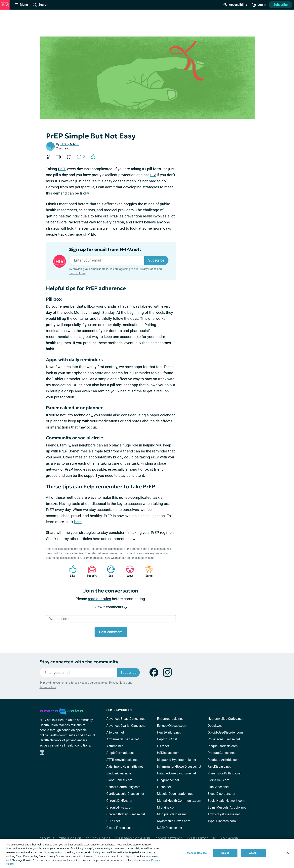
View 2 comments (111, 607)
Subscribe (280, 5)
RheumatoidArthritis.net (225, 773)
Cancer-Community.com (124, 787)
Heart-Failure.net (169, 732)
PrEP (62, 169)
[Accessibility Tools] (235, 5)
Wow (128, 571)
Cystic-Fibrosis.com (120, 828)
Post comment (111, 632)
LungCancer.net (168, 780)
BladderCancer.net (120, 773)
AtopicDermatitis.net (121, 753)
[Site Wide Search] (40, 5)
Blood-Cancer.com (120, 780)
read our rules (100, 599)
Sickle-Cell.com (218, 780)
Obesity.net (215, 726)
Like (71, 571)
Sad (109, 571)
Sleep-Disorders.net (221, 794)
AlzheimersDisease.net (123, 739)
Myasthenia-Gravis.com (174, 821)
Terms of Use (77, 273)
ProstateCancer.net (221, 753)
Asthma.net (115, 746)
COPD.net (113, 821)
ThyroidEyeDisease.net (224, 814)
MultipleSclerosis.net (172, 814)
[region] (147, 853)
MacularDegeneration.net (175, 794)
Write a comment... (64, 619)
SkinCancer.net (218, 787)
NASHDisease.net (170, 828)
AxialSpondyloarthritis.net (125, 767)
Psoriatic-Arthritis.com (224, 760)
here (78, 522)
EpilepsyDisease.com (172, 726)
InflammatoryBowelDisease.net (179, 767)
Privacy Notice (147, 269)
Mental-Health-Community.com (179, 801)
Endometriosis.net (170, 719)
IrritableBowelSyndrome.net (177, 773)
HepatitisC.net (167, 739)
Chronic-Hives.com (120, 807)
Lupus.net (164, 787)
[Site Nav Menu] (21, 5)
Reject (225, 853)
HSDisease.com (168, 753)
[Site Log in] (259, 5)
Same (147, 571)
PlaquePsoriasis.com (223, 746)
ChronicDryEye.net (119, 801)
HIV (153, 175)
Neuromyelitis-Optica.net (225, 719)
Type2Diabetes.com (222, 821)
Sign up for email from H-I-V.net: (105, 250)
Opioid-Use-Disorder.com (225, 732)
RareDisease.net (219, 767)
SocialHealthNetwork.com (226, 801)
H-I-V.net (163, 746)
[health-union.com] (62, 711)
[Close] (288, 853)
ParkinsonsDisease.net (224, 739)
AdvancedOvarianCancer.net (126, 726)
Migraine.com (167, 807)
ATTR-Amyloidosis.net (122, 760)
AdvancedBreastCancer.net (126, 719)
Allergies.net (115, 732)
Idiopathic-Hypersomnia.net (177, 760)
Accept (253, 853)
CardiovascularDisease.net (125, 794)
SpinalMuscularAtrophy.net (227, 807)
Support (90, 571)
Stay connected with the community (79, 662)
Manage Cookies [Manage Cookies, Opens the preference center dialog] (197, 853)
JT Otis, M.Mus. (70, 144)
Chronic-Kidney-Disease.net (126, 814)
